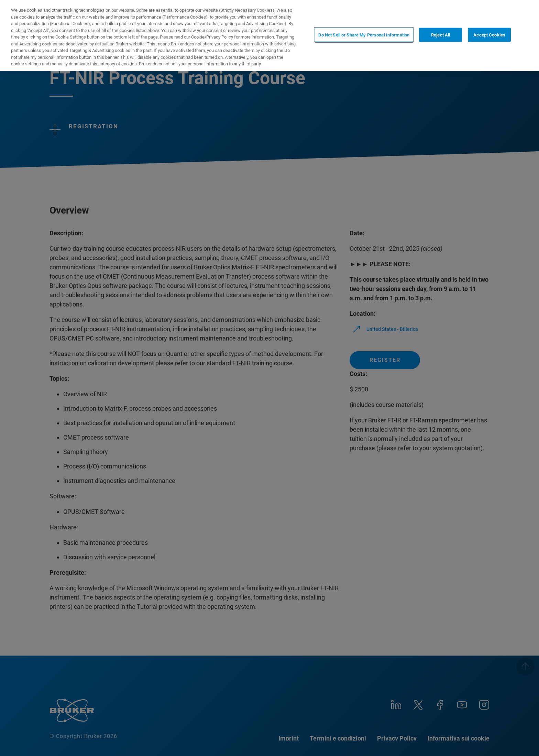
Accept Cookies (489, 35)
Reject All (441, 35)
